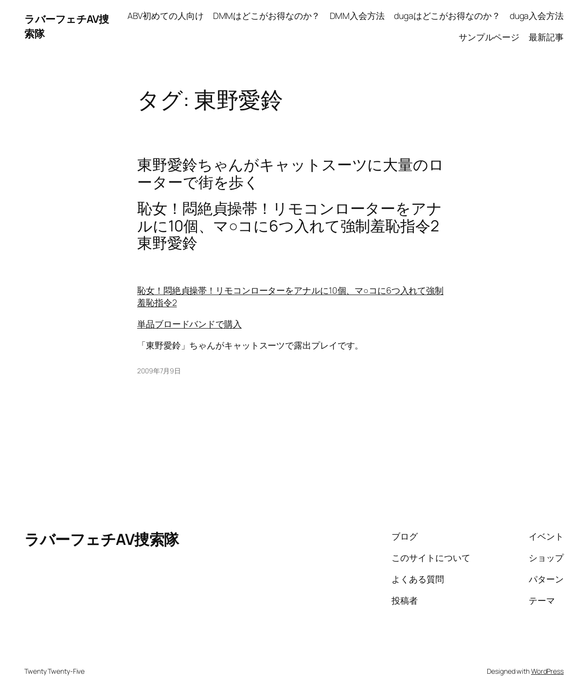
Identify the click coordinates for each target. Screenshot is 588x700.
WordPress (547, 671)
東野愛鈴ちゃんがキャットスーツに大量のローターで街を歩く (291, 173)
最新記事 (546, 37)
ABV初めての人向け (165, 16)
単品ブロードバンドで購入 (189, 324)
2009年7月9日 (159, 371)
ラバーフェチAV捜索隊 (102, 539)
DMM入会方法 (357, 16)
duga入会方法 (537, 16)
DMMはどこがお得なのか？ (267, 16)
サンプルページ (489, 37)
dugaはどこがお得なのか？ (447, 16)
